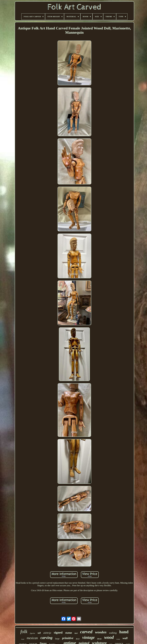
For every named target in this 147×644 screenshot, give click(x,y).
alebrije (47, 633)
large (57, 639)
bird (76, 633)
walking (113, 633)
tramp (118, 639)
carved (86, 632)
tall (39, 633)
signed (58, 632)
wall (125, 638)
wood (109, 637)
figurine (33, 633)
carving (46, 638)
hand (124, 632)
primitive (68, 638)
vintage (88, 637)
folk (24, 632)
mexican (32, 638)
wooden (101, 632)
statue (69, 633)
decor (78, 639)
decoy (99, 639)
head (23, 639)
